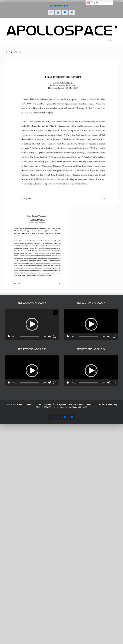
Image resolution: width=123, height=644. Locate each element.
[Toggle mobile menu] (117, 41)
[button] (32, 324)
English (93, 3)
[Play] (9, 336)
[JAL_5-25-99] (61, 133)
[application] (32, 324)
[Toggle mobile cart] (110, 41)
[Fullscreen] (55, 336)
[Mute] (50, 336)
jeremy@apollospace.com (61, 5)
